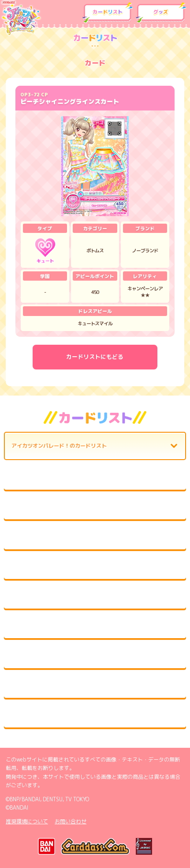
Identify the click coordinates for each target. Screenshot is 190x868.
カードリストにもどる (95, 357)
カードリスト (108, 13)
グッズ (161, 13)
